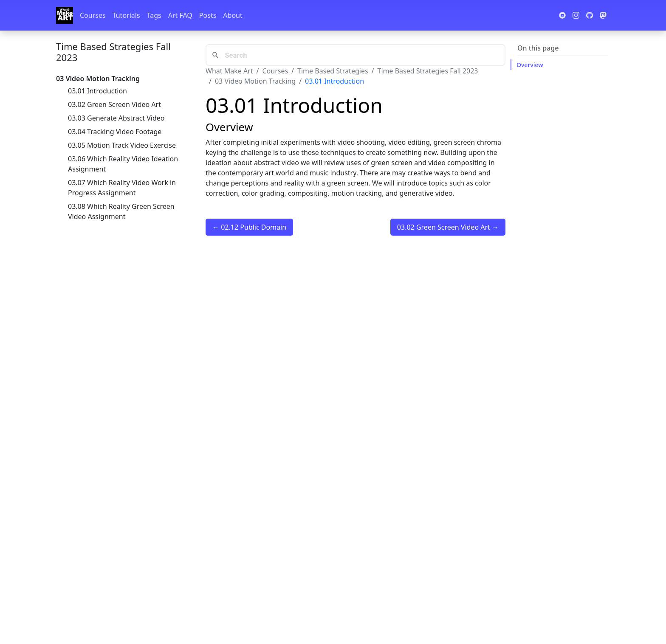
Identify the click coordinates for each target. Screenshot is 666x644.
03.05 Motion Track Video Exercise (122, 145)
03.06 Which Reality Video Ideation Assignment (123, 164)
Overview (530, 65)
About (233, 15)
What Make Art (229, 71)
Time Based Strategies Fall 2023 (113, 52)
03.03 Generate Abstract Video (116, 118)
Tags (154, 15)
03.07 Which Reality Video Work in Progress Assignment (122, 188)
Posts (208, 15)
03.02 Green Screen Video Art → (448, 227)
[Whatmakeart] (65, 15)
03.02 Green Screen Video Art (114, 104)
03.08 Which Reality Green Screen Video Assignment (121, 211)
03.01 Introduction (97, 91)
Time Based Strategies (333, 71)
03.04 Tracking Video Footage (115, 132)
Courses (93, 15)
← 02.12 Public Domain (249, 227)
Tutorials (126, 15)
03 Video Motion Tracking (255, 81)
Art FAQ (180, 15)
